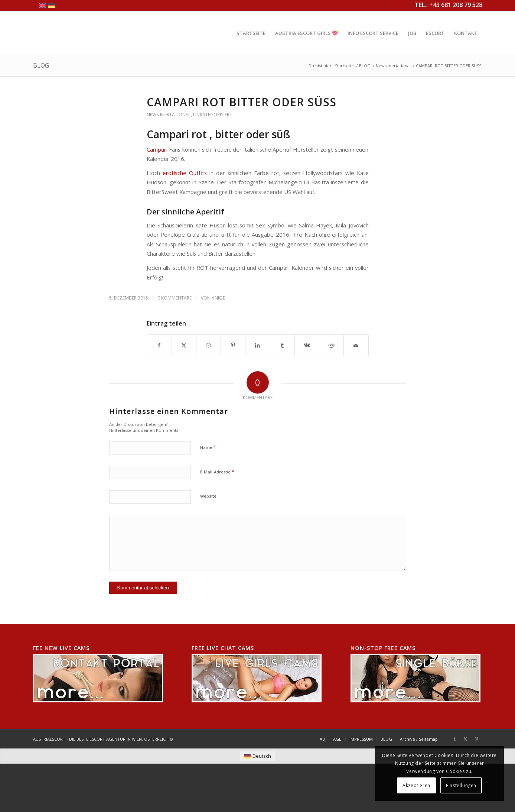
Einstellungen (461, 785)
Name (208, 447)
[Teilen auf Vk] (307, 345)
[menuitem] (251, 33)
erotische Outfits (186, 173)
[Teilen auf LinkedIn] (257, 345)
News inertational (169, 115)
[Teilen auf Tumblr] (282, 345)
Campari (157, 149)
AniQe (218, 298)
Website (208, 496)
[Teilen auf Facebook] (159, 345)
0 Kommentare (175, 298)
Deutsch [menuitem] (262, 756)
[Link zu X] (466, 739)
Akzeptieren (416, 785)
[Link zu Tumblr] (454, 739)
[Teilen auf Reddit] (331, 345)
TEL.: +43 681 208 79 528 (449, 5)
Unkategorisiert (213, 115)
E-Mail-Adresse (217, 472)
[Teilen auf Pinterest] (233, 345)
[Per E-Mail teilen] (356, 345)
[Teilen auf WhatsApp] (208, 345)
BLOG (41, 65)
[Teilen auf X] (184, 345)
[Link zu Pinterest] (477, 739)
